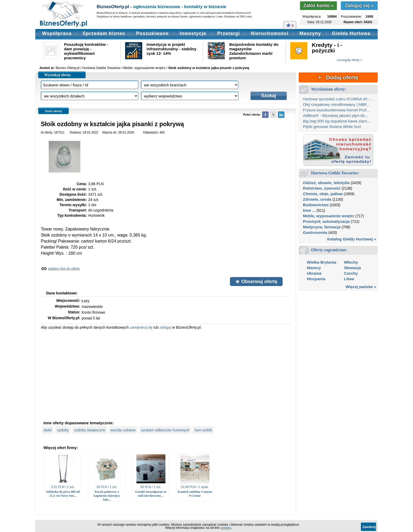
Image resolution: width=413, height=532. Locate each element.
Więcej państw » (361, 287)
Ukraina (314, 273)
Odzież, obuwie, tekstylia (326, 183)
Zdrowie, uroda (317, 199)
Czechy (351, 273)
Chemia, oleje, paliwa (323, 194)
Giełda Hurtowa (351, 33)
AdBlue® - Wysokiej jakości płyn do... (336, 115)
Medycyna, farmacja (322, 227)
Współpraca (57, 33)
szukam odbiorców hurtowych (165, 430)
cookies (226, 528)
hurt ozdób (203, 430)
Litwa (349, 279)
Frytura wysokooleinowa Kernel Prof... (336, 110)
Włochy (351, 262)
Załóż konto (318, 6)
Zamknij (369, 527)
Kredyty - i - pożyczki (327, 48)
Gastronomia (315, 232)
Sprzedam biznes (104, 33)
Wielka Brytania (322, 262)
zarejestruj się (141, 327)
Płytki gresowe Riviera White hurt (332, 127)
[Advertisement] (166, 375)
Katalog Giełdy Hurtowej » (352, 239)
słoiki (48, 430)
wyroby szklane (123, 430)
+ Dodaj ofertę (338, 77)
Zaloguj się (359, 6)
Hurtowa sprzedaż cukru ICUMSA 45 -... (338, 99)
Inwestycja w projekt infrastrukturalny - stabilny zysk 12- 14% (172, 49)
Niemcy (314, 268)
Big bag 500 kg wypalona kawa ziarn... (337, 121)
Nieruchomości (270, 33)
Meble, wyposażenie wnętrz (329, 216)
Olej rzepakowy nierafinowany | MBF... (336, 104)
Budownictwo (316, 205)
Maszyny (310, 33)
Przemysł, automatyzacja (326, 221)
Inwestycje (193, 33)
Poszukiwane (153, 33)
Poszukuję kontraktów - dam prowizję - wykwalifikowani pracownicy (86, 51)
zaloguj (165, 327)
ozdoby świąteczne (90, 430)
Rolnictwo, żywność (322, 188)
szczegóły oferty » (349, 60)
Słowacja (352, 268)
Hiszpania (316, 279)
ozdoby (63, 430)
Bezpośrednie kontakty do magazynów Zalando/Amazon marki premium (254, 51)
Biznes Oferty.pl (68, 68)
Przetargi (229, 33)
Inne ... (309, 210)
